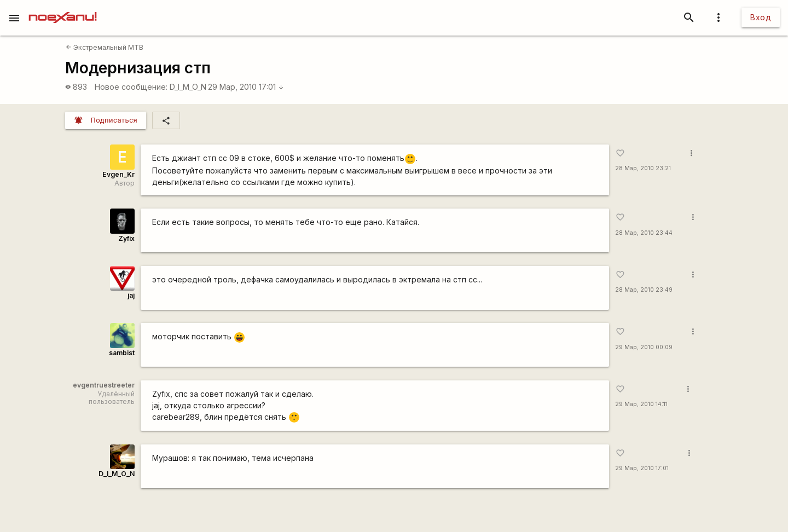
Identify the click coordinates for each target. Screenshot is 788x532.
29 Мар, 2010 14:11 (641, 404)
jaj (131, 295)
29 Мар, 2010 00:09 (644, 347)
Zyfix (126, 238)
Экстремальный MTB (105, 47)
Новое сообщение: (131, 87)
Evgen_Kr (118, 174)
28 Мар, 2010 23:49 (644, 290)
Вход (761, 17)
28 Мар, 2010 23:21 (643, 168)
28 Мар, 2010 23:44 (644, 233)
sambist (122, 353)
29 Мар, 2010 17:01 (246, 87)
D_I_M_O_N (188, 87)
